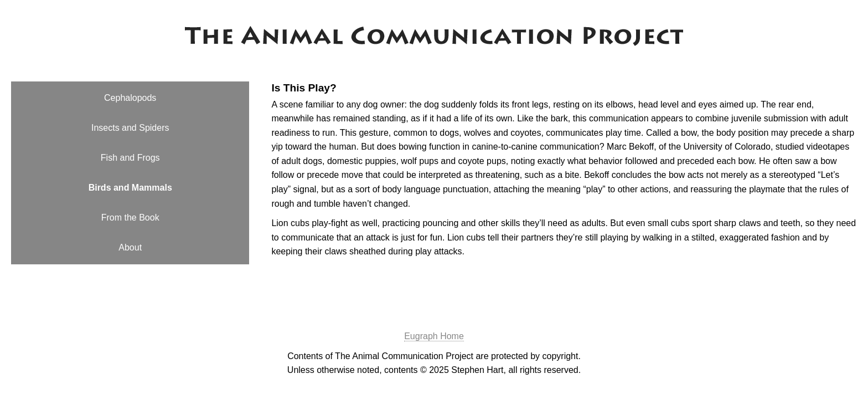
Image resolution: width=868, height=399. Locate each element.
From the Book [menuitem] (130, 218)
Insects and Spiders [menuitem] (130, 128)
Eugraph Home (434, 336)
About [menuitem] (130, 247)
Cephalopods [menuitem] (130, 98)
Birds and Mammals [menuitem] (130, 188)
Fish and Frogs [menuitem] (130, 158)
